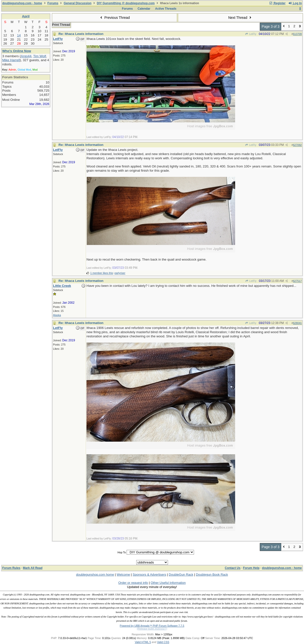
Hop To (122, 552)
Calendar (144, 9)
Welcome (123, 575)
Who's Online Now (17, 51)
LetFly (251, 34)
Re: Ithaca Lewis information (81, 34)
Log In (295, 3)
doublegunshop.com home (95, 575)
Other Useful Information (168, 583)
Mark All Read (33, 568)
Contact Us (233, 568)
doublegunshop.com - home (22, 3)
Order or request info (133, 583)
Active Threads (166, 9)
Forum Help (251, 568)
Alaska (57, 315)
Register (277, 3)
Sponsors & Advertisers (149, 575)
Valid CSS (163, 642)
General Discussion (78, 3)
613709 (297, 34)
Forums (53, 3)
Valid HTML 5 (143, 642)
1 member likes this (102, 273)
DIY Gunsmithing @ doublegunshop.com (126, 3)
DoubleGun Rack (181, 575)
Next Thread (240, 18)
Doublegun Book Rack (212, 575)
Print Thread (61, 25)
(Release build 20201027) (152, 629)
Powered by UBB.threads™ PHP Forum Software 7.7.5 (152, 626)
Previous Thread (114, 18)
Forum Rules (11, 568)
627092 (297, 145)
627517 (297, 281)
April (26, 16)
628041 (297, 323)
